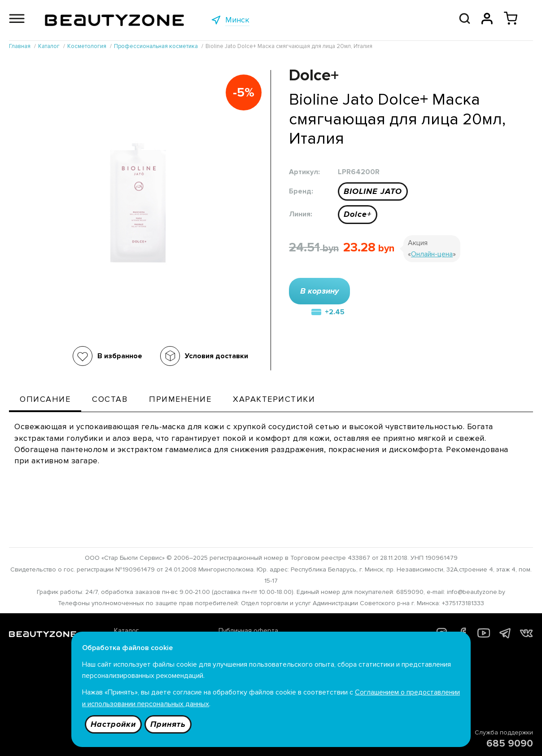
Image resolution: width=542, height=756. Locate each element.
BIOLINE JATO (373, 191)
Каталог (126, 631)
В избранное (120, 356)
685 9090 (510, 744)
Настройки (113, 724)
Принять (168, 724)
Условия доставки (216, 356)
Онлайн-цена (432, 254)
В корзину (319, 291)
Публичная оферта (248, 631)
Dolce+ (358, 214)
